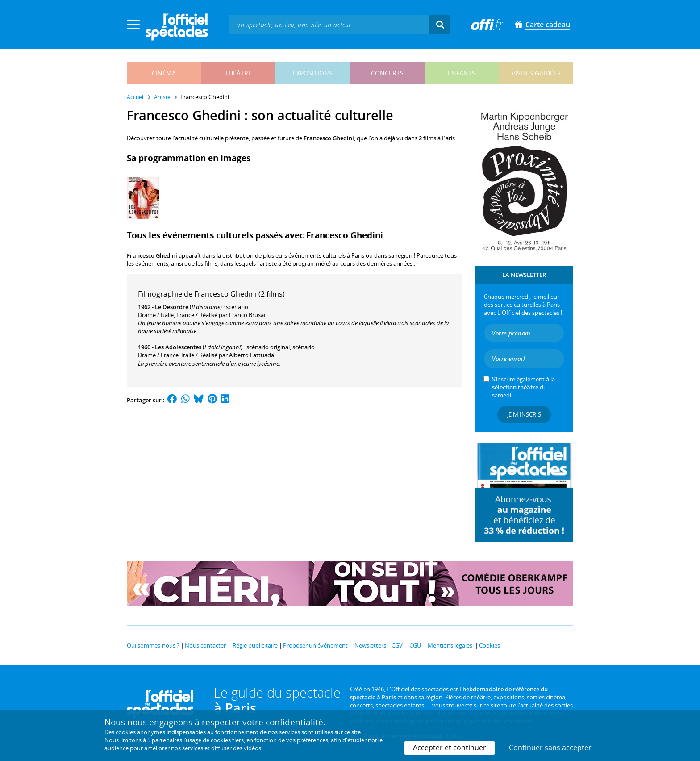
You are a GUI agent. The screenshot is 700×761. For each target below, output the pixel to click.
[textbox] (329, 24)
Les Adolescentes (178, 347)
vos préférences (307, 740)
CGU (415, 645)
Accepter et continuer (450, 748)
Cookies (490, 645)
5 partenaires (165, 740)
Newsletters (370, 645)
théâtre (238, 73)
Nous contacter (205, 645)
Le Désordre (172, 307)
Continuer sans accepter (550, 748)
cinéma (164, 73)
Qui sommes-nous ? (153, 645)
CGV (397, 645)
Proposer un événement (315, 645)
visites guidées (536, 73)
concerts (387, 73)
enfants (462, 73)
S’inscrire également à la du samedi (523, 387)
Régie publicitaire (255, 645)
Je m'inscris (524, 414)
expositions (313, 73)
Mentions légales (450, 645)
